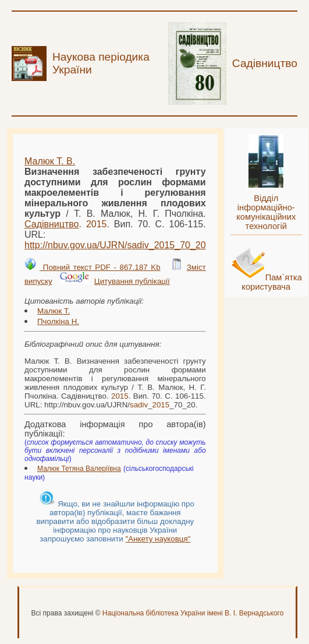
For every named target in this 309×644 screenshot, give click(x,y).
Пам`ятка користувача (272, 282)
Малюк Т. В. (50, 161)
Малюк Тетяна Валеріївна (79, 469)
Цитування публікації (132, 281)
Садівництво (52, 224)
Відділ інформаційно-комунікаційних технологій (266, 212)
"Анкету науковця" (158, 539)
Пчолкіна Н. (58, 321)
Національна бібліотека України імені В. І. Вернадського (193, 613)
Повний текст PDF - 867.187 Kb (100, 267)
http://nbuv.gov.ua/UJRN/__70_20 (115, 245)
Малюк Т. (54, 311)
